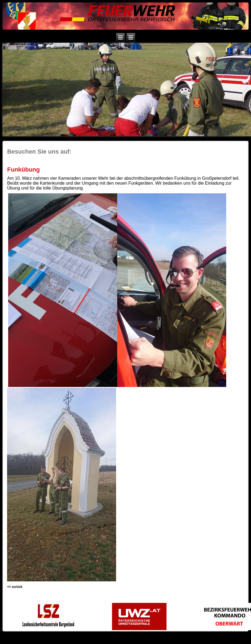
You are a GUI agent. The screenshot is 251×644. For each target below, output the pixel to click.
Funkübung (23, 170)
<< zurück (15, 587)
